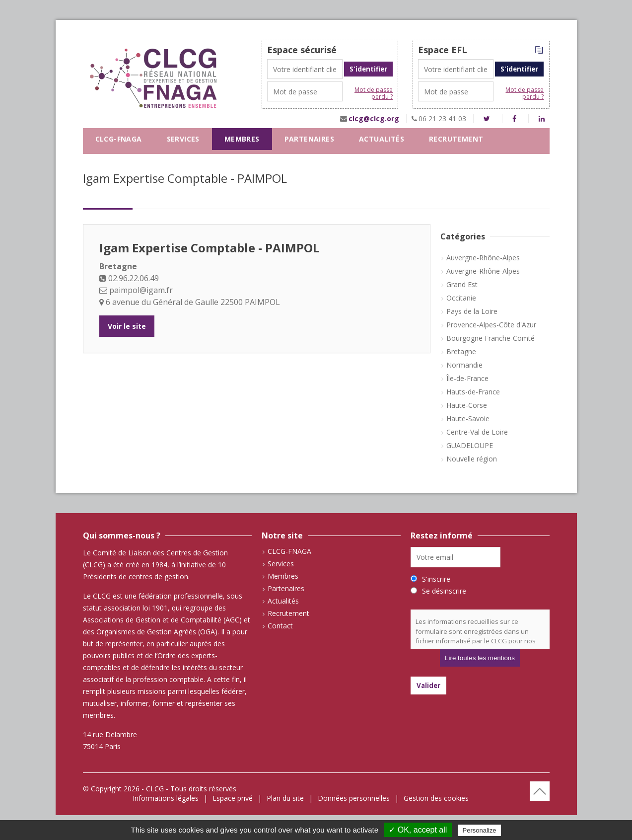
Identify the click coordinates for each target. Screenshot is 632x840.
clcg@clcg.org (374, 118)
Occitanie (461, 298)
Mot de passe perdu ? (374, 93)
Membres (242, 139)
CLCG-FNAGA (119, 139)
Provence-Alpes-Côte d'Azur (491, 325)
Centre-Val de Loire (477, 432)
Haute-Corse (467, 405)
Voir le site (127, 326)
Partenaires (309, 139)
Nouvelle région (472, 459)
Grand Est (462, 284)
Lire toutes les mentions (480, 658)
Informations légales (166, 798)
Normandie (464, 365)
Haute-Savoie (468, 419)
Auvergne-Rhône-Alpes (483, 258)
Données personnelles (354, 798)
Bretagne (461, 351)
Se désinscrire (444, 591)
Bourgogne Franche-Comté (491, 338)
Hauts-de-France (473, 392)
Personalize (480, 830)
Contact (113, 161)
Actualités (382, 139)
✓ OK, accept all (418, 830)
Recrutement (456, 139)
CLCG (155, 789)
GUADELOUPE (470, 445)
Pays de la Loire (472, 311)
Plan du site (285, 798)
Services (183, 139)
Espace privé (233, 798)
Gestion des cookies (436, 798)
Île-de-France (467, 378)
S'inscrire (436, 579)
